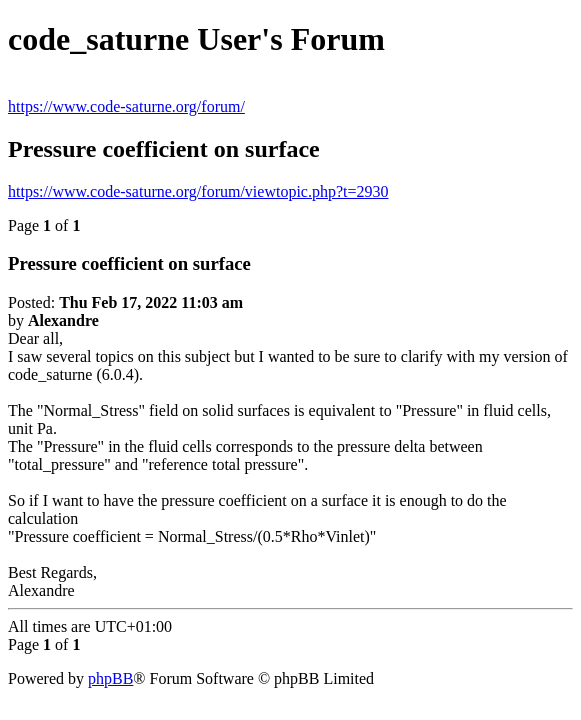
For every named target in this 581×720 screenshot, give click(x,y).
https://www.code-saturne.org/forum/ (126, 106)
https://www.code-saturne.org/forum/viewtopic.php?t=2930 (198, 191)
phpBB (110, 678)
